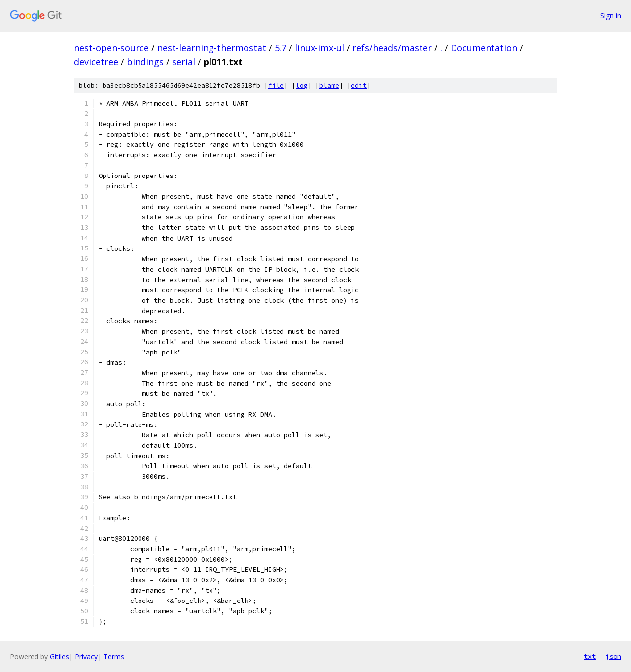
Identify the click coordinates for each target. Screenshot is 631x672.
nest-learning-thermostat (212, 48)
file (276, 86)
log (302, 86)
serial (184, 62)
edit (359, 86)
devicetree (96, 62)
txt (590, 656)
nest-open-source (111, 48)
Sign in (611, 16)
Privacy (86, 656)
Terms (114, 656)
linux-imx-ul (319, 48)
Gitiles (59, 656)
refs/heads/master (392, 48)
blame (329, 86)
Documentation (484, 48)
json (613, 656)
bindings (145, 62)
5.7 (280, 48)
